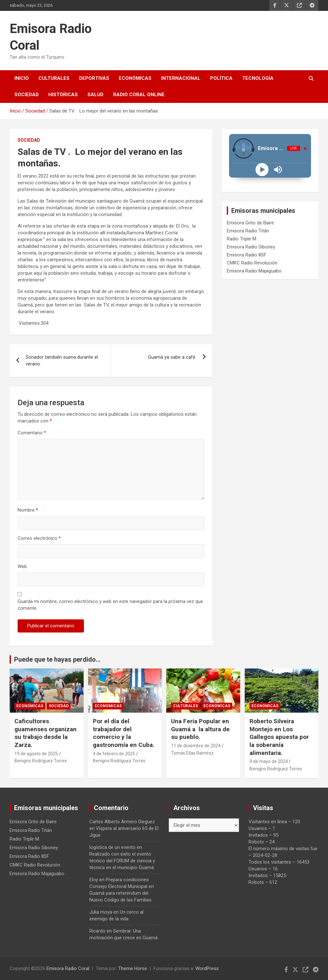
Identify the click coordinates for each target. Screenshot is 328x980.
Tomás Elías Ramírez (192, 753)
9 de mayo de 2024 (269, 761)
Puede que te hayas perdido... (57, 659)
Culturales (54, 78)
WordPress (207, 968)
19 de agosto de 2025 (36, 754)
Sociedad (27, 95)
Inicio (22, 78)
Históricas (63, 95)
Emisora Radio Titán (248, 231)
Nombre (28, 510)
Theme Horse (133, 968)
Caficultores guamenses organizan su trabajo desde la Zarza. (45, 733)
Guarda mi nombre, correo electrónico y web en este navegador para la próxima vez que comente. (110, 605)
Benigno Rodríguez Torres (41, 761)
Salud (95, 95)
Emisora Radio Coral (68, 968)
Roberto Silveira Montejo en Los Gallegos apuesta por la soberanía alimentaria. (279, 737)
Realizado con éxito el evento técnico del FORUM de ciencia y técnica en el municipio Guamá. (122, 861)
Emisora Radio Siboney (251, 247)
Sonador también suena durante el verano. (62, 360)
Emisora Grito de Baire (250, 223)
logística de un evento (112, 847)
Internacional (181, 78)
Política (221, 78)
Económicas (135, 78)
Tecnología (258, 78)
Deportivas (94, 78)
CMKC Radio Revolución (252, 263)
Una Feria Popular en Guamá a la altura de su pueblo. (200, 729)
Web (22, 566)
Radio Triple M (242, 239)
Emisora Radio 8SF (247, 255)
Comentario (32, 433)
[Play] (262, 170)
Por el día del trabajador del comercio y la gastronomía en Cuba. (124, 733)
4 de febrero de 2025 (114, 754)
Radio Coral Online (139, 95)
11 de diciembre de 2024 (196, 746)
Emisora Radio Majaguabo (254, 271)
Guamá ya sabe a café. (172, 357)
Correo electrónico (39, 538)
